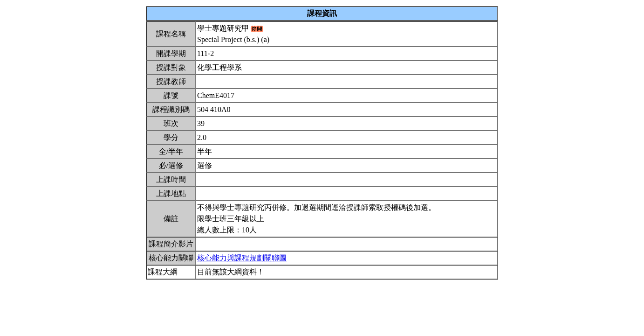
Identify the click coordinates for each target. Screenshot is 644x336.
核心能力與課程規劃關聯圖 (242, 258)
